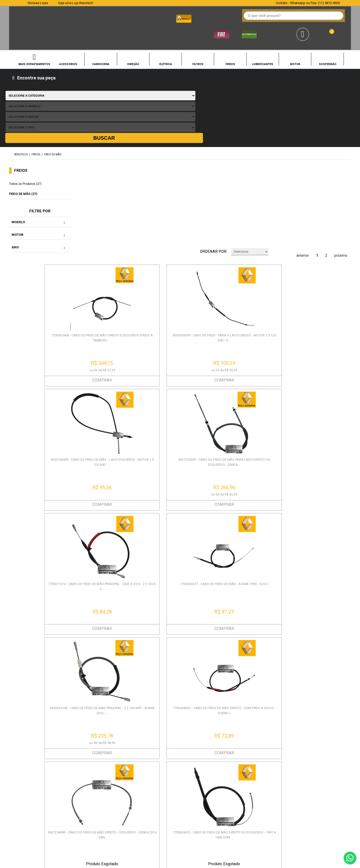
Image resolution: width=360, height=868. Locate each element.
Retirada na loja (194, 785)
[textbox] (146, 18)
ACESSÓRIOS (68, 45)
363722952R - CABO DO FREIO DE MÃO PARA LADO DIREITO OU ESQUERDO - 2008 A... (318, 152)
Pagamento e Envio (121, 779)
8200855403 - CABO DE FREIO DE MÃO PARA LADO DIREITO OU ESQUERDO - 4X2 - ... (251, 394)
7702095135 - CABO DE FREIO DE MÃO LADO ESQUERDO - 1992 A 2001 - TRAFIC (251, 636)
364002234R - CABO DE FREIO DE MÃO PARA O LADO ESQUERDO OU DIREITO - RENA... (184, 636)
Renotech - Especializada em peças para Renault (20, 17)
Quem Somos (39, 766)
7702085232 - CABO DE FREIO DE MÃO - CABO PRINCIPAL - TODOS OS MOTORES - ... (318, 394)
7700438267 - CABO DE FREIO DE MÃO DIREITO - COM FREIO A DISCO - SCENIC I (318, 273)
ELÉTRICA (166, 45)
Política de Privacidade (47, 773)
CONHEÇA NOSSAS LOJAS (144, 830)
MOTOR (295, 45)
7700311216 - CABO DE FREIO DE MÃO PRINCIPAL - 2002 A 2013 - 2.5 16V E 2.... (118, 270)
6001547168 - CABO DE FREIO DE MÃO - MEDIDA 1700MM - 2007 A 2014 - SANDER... (318, 515)
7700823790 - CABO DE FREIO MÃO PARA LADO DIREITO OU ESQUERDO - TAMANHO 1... (251, 515)
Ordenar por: (225, 76)
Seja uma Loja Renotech (76, 3)
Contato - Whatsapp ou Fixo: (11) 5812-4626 (308, 3)
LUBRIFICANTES (263, 45)
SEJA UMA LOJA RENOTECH (197, 830)
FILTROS (198, 45)
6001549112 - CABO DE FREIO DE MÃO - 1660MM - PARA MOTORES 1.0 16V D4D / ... (318, 636)
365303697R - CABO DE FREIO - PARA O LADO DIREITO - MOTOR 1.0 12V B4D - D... (184, 152)
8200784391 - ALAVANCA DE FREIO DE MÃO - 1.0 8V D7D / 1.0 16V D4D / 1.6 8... (184, 515)
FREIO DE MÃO (53, 76)
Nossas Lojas (38, 3)
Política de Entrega (44, 785)
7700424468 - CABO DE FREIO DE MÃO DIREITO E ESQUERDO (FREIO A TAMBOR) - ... (118, 152)
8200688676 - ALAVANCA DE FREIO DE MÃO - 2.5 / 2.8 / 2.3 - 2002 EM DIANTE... (118, 513)
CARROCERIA (101, 45)
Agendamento (193, 766)
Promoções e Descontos (202, 779)
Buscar (331, 59)
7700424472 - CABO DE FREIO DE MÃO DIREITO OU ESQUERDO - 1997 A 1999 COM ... (184, 394)
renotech (21, 76)
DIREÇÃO (133, 45)
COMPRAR (118, 191)
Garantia (111, 785)
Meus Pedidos (193, 773)
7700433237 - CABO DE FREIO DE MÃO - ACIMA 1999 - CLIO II (184, 270)
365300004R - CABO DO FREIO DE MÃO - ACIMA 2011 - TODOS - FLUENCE (118, 634)
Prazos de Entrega (120, 766)
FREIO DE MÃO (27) (23, 115)
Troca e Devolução (120, 773)
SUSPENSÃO (328, 45)
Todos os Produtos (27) (25, 105)
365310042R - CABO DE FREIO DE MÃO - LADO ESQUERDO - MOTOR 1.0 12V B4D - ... (251, 152)
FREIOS (230, 45)
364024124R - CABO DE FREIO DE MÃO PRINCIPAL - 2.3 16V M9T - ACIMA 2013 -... (251, 273)
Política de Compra (44, 779)
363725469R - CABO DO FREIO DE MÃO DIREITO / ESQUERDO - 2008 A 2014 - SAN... (118, 394)
